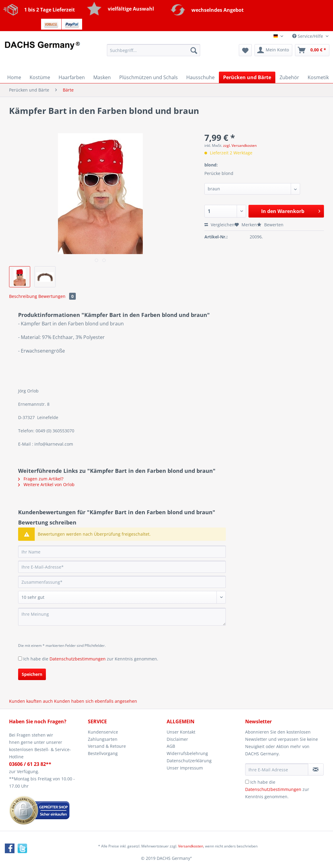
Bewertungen (57, 296)
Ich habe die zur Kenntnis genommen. (91, 659)
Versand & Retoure (107, 746)
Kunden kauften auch (31, 701)
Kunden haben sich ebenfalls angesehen (96, 701)
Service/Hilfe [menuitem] (308, 36)
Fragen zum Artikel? (41, 479)
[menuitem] (154, 53)
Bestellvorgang (103, 753)
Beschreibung (23, 296)
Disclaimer (177, 739)
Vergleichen (219, 225)
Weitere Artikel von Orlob (46, 484)
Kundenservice (103, 732)
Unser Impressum (185, 768)
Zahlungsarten (103, 739)
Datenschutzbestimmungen (78, 659)
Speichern (32, 674)
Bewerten (270, 225)
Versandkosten (191, 846)
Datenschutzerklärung (189, 761)
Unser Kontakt (181, 732)
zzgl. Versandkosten (240, 145)
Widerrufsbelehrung (187, 753)
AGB (171, 746)
